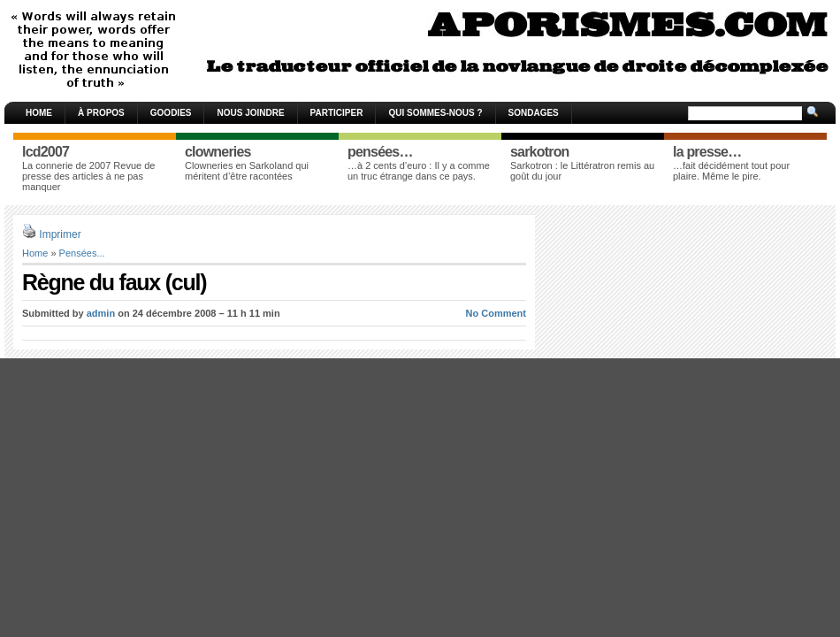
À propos (101, 113)
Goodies (171, 113)
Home (39, 113)
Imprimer (60, 234)
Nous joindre (250, 113)
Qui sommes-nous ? (435, 113)
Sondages (534, 113)
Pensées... (82, 253)
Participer (337, 113)
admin (101, 313)
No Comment (496, 313)
